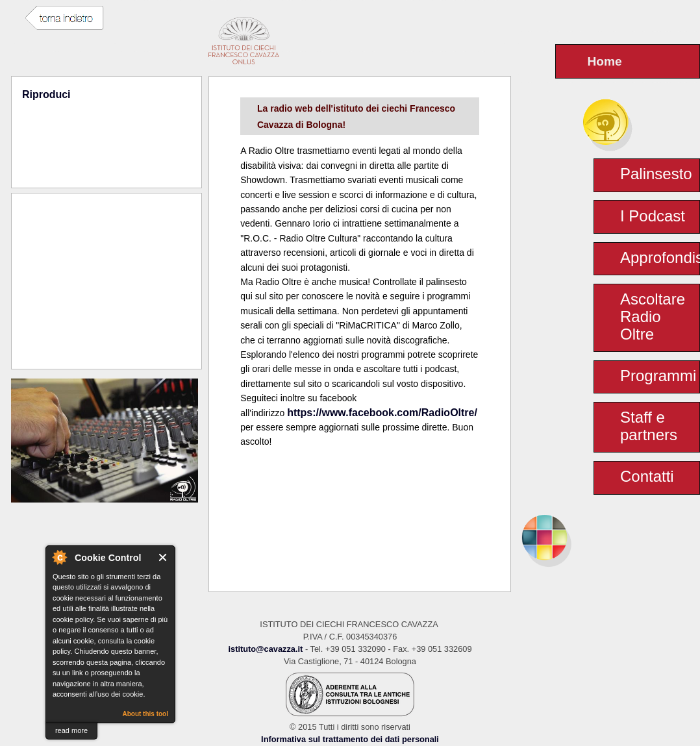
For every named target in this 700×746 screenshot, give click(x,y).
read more (71, 730)
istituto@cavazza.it (265, 649)
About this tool (145, 714)
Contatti (647, 476)
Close (163, 557)
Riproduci (46, 94)
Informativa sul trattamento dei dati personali (350, 739)
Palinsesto (656, 174)
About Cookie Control (59, 557)
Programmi (658, 376)
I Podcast (653, 216)
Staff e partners (649, 426)
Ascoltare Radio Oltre (653, 317)
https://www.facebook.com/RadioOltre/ (382, 413)
